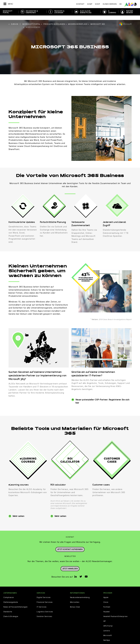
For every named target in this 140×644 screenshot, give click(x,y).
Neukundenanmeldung (80, 593)
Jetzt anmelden (70, 563)
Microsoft (108, 631)
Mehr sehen (18, 512)
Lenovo (107, 626)
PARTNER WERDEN (130, 12)
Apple (106, 593)
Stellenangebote (11, 598)
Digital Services (44, 593)
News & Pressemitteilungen (15, 602)
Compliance (9, 593)
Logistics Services (45, 607)
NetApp (107, 636)
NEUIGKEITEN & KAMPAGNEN (32, 12)
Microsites (75, 598)
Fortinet (107, 602)
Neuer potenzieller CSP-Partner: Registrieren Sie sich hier (102, 397)
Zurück (15, 20)
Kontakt (80, 4)
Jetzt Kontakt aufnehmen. (70, 544)
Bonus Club (75, 602)
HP (105, 617)
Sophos (107, 640)
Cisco (106, 598)
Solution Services (44, 612)
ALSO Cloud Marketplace (86, 12)
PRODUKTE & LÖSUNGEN (59, 12)
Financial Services (45, 598)
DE (121, 4)
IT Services (42, 602)
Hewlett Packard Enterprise (115, 612)
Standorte (8, 607)
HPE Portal (108, 621)
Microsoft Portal (8, 12)
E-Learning (112, 12)
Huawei (107, 607)
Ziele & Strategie (11, 612)
